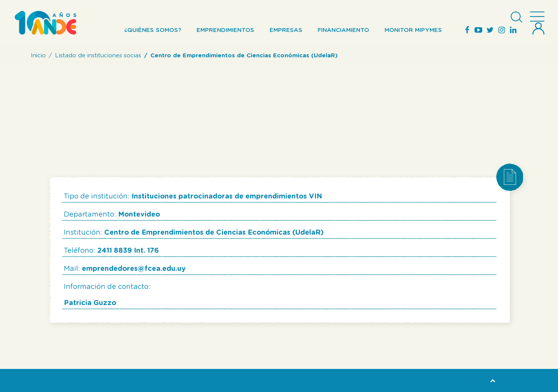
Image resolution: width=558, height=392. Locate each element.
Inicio (38, 56)
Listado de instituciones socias (98, 56)
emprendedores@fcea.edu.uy (134, 269)
